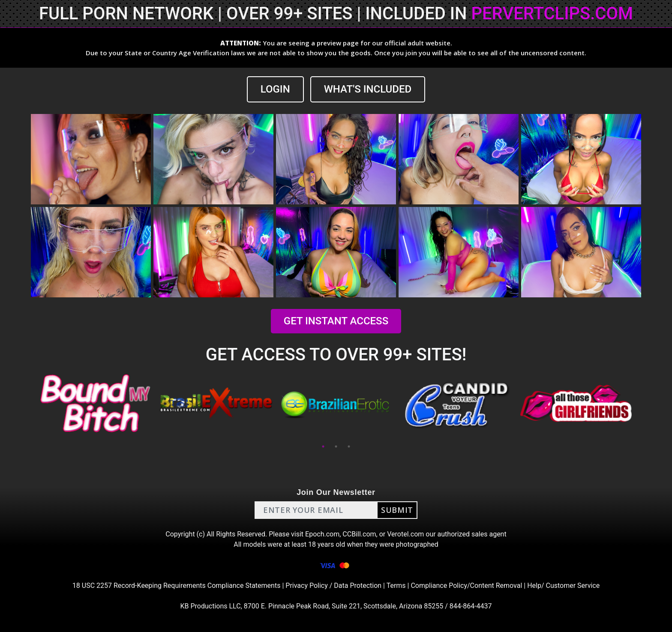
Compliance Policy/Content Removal (466, 586)
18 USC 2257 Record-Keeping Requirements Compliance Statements (177, 586)
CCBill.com (359, 534)
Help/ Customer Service (563, 586)
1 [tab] (323, 446)
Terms (396, 586)
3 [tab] (349, 446)
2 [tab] (336, 446)
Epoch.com (322, 534)
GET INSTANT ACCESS (336, 321)
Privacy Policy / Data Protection (333, 586)
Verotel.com (405, 534)
